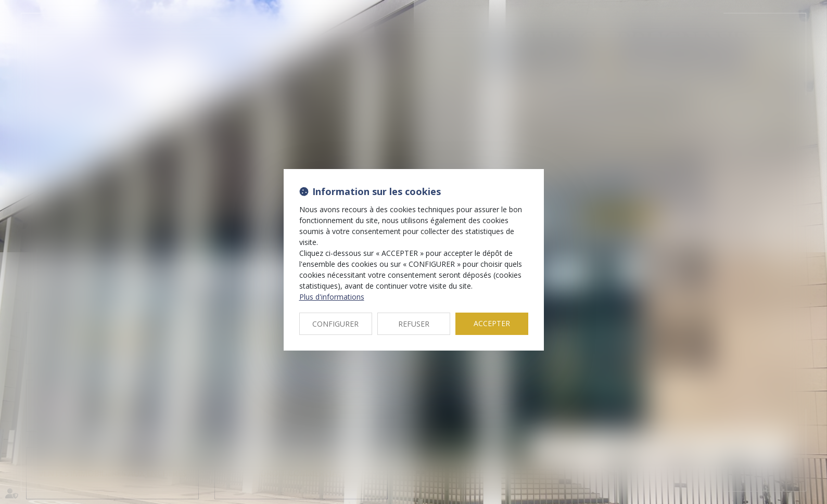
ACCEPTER (492, 323)
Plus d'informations (332, 297)
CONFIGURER (335, 324)
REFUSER (414, 324)
